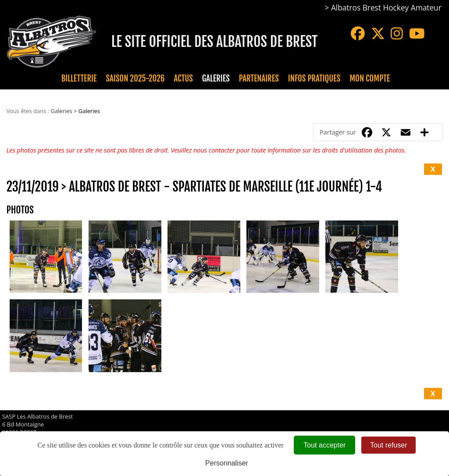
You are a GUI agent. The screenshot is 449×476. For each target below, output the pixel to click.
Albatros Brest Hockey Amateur (386, 8)
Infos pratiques (314, 78)
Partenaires (259, 78)
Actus (183, 78)
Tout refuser (388, 445)
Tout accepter (324, 445)
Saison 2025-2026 (135, 78)
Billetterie (79, 78)
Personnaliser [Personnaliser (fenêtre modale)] (227, 463)
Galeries (216, 78)
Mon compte (370, 78)
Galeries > (64, 111)
